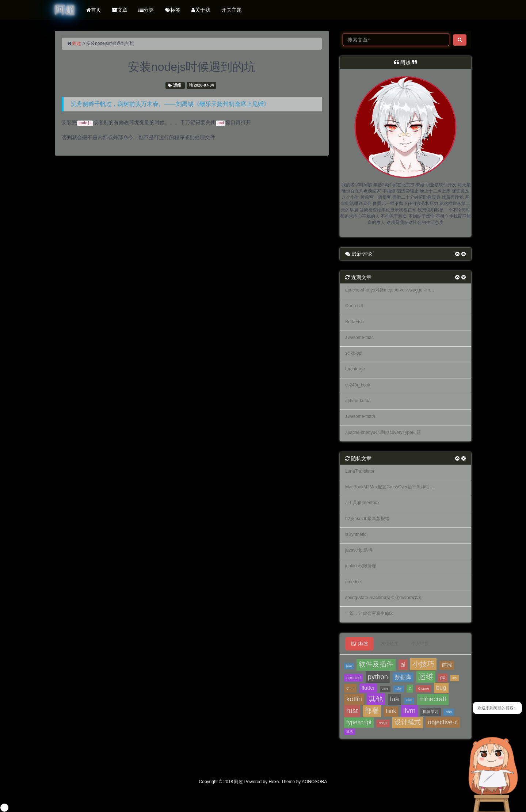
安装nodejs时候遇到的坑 (192, 67)
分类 (146, 10)
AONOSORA (314, 782)
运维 (177, 85)
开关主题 (232, 10)
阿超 (77, 43)
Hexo (274, 782)
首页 (94, 10)
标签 (173, 10)
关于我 (201, 10)
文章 (120, 10)
